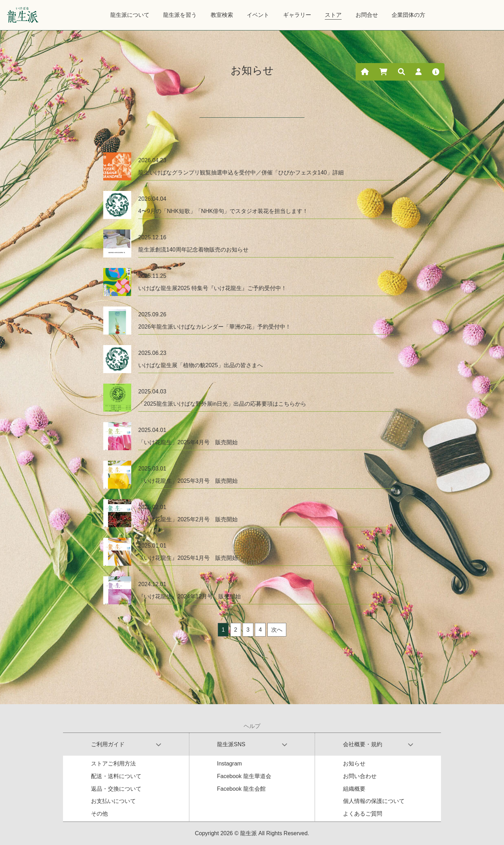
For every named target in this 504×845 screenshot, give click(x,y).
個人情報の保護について (374, 801)
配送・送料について (116, 776)
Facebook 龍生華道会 (244, 776)
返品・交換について (116, 789)
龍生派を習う (180, 15)
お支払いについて (113, 801)
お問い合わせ (360, 776)
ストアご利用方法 (113, 764)
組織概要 (354, 789)
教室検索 (222, 15)
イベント (258, 15)
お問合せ (367, 15)
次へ (277, 630)
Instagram (229, 764)
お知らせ (354, 764)
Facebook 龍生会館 (241, 789)
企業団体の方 (408, 15)
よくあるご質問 (363, 814)
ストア (333, 15)
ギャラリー (297, 15)
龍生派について (130, 15)
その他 (99, 814)
